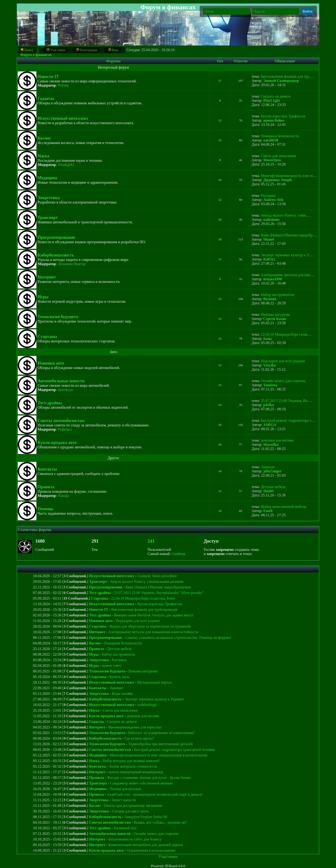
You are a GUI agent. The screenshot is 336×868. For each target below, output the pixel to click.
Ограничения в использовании (151, 850)
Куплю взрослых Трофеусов (283, 116)
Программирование (56, 237)
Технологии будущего (58, 317)
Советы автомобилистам (61, 421)
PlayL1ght (271, 100)
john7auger (272, 471)
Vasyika (269, 365)
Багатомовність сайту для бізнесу (135, 839)
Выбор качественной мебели (283, 507)
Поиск (27, 50)
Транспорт (48, 218)
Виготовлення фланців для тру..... (287, 76)
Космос (44, 138)
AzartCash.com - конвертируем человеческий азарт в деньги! (155, 794)
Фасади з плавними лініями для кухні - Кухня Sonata (149, 778)
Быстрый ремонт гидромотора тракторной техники (174, 750)
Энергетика (49, 198)
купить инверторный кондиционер (136, 772)
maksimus (271, 220)
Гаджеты (46, 98)
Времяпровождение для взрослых (135, 727)
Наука (43, 156)
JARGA (270, 425)
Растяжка (268, 195)
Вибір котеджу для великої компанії (131, 761)
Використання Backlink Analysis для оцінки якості (154, 615)
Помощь (45, 509)
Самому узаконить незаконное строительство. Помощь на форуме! (178, 638)
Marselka (271, 445)
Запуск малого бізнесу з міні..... (286, 215)
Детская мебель (273, 487)
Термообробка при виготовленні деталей (161, 744)
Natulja (63, 496)
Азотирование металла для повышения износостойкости (153, 632)
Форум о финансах (36, 55)
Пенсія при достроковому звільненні (133, 806)
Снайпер (179, 554)
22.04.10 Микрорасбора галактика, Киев (143, 598)
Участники (56, 50)
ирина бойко (274, 120)
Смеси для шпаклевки (278, 156)
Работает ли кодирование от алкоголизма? (162, 733)
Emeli (268, 511)
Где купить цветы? (139, 738)
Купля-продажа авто (57, 443)
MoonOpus (272, 160)
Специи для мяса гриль (130, 811)
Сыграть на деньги (276, 96)
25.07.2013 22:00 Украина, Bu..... (287, 401)
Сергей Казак (275, 319)
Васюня (270, 299)
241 (151, 541)
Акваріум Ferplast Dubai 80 (146, 817)
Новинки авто (51, 363)
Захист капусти (124, 800)
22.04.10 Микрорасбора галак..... (287, 334)
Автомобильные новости (61, 381)
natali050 (271, 140)
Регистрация (87, 50)
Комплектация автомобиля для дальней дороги (146, 845)
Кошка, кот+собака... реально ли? (160, 822)
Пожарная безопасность (280, 136)
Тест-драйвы (50, 403)
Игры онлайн (122, 694)
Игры (43, 297)
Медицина (47, 178)
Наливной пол (125, 828)
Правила (46, 487)
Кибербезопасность (56, 255)
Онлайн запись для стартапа (283, 381)
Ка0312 (269, 259)
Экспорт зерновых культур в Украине (154, 699)
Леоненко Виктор (72, 264)
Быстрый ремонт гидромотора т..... (288, 420)
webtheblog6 (147, 705)
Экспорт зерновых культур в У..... (287, 255)
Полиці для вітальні (125, 789)
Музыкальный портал (154, 682)
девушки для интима (277, 440)
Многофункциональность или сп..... (289, 176)
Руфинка (65, 429)
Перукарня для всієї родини (283, 361)
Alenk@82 (66, 165)
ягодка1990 (273, 279)
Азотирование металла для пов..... (288, 275)
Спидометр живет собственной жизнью (142, 783)
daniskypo (66, 390)
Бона (267, 339)
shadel (268, 491)
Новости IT (48, 77)
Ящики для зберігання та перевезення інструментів (150, 626)
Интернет (47, 277)
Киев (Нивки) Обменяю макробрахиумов (158, 587)
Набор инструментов (277, 295)
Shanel (269, 239)
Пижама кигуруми (275, 315)
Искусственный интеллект (63, 118)
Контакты (47, 469)
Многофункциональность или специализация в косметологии (158, 755)
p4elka (268, 405)
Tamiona (270, 385)
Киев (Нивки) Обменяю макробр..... (289, 235)
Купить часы (119, 677)
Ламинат (268, 467)
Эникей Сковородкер (281, 81)
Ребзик (63, 85)
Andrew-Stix (273, 200)
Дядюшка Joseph (277, 180)
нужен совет (112, 666)
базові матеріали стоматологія (133, 766)
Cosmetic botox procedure (157, 576)
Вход (113, 50)
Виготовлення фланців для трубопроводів (144, 610)
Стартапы (47, 337)
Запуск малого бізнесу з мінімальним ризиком (147, 582)
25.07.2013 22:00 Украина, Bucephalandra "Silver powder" (159, 593)
